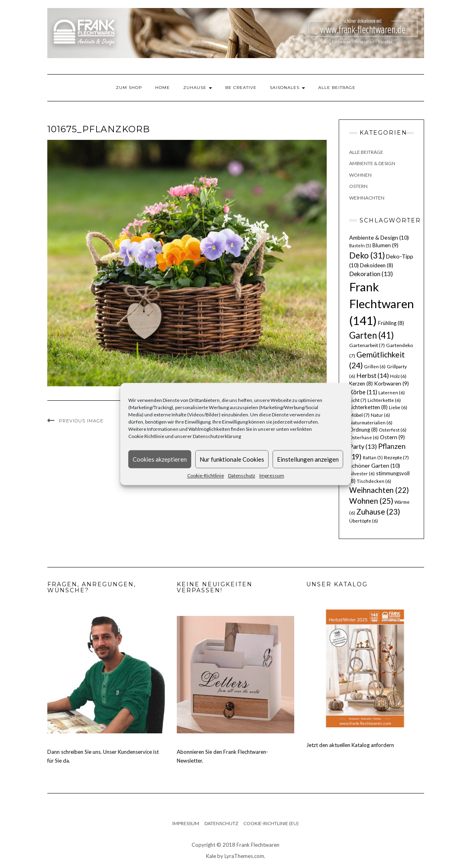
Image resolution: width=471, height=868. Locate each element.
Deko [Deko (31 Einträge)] (367, 255)
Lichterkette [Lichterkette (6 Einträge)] (384, 400)
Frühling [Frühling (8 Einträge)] (391, 323)
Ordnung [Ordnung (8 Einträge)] (363, 430)
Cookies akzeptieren (160, 459)
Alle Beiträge (337, 88)
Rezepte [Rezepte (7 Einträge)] (396, 457)
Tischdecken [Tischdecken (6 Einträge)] (374, 481)
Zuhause (198, 88)
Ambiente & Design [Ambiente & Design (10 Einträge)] (379, 237)
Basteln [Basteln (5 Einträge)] (360, 245)
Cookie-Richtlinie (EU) (271, 823)
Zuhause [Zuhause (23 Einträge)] (378, 512)
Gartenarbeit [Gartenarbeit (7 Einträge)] (367, 345)
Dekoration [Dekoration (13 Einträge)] (371, 274)
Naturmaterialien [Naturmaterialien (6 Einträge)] (371, 423)
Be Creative (241, 88)
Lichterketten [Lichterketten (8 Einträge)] (368, 407)
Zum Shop (129, 88)
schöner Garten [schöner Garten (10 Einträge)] (375, 465)
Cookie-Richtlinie (206, 475)
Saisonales (287, 88)
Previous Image (81, 421)
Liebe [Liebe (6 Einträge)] (398, 407)
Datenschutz (242, 475)
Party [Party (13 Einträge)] (363, 446)
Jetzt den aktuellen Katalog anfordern (350, 745)
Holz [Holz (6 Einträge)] (398, 376)
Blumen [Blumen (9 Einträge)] (385, 245)
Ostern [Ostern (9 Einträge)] (392, 437)
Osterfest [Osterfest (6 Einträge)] (393, 430)
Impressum (272, 475)
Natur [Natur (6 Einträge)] (380, 415)
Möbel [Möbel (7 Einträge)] (359, 415)
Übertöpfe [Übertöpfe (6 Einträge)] (364, 521)
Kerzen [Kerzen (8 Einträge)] (361, 384)
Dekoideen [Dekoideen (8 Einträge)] (377, 265)
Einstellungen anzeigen (308, 459)
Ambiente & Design (372, 163)
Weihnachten (367, 198)
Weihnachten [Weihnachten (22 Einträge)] (379, 490)
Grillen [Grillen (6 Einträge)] (375, 366)
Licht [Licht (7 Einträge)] (358, 400)
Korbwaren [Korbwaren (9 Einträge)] (391, 384)
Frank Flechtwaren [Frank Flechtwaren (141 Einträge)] (382, 304)
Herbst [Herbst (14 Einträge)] (373, 375)
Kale (211, 856)
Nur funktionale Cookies (232, 459)
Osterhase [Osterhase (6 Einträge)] (364, 437)
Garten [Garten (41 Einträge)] (372, 335)
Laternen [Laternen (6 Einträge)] (392, 393)
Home (163, 88)
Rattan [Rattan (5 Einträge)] (373, 457)
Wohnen (360, 175)
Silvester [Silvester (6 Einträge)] (362, 473)
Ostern (358, 186)
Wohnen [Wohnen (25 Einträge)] (371, 501)
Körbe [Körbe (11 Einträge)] (363, 392)
